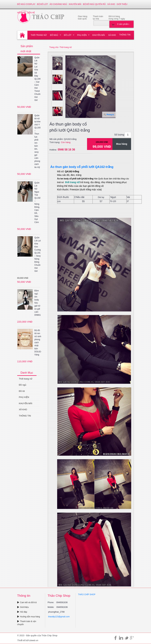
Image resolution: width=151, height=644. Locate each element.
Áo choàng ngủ (58, 4)
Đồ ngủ (54, 35)
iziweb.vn (34, 640)
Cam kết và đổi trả (27, 602)
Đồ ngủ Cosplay (26, 4)
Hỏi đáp (22, 612)
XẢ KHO (111, 4)
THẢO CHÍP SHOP (87, 595)
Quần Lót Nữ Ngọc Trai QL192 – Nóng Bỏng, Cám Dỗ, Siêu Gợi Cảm (38, 203)
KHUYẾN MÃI (75, 4)
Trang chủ (54, 47)
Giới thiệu (122, 4)
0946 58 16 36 (66, 150)
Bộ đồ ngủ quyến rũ (94, 4)
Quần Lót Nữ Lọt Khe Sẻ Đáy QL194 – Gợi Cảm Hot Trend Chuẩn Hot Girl (38, 79)
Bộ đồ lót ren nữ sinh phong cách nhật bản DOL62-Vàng (38, 343)
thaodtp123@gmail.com (59, 617)
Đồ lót (68, 35)
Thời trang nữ (39, 35)
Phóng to (110, 115)
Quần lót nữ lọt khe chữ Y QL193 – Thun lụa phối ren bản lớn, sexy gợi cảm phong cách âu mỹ (38, 141)
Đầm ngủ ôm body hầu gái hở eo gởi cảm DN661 (38, 303)
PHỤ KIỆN (82, 35)
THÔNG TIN (125, 35)
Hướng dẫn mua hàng (29, 617)
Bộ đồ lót (43, 4)
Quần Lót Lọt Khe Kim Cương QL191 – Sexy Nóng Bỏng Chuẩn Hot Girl (38, 254)
